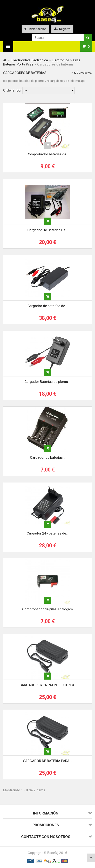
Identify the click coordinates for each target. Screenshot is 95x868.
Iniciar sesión (35, 29)
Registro (62, 29)
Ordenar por (12, 90)
